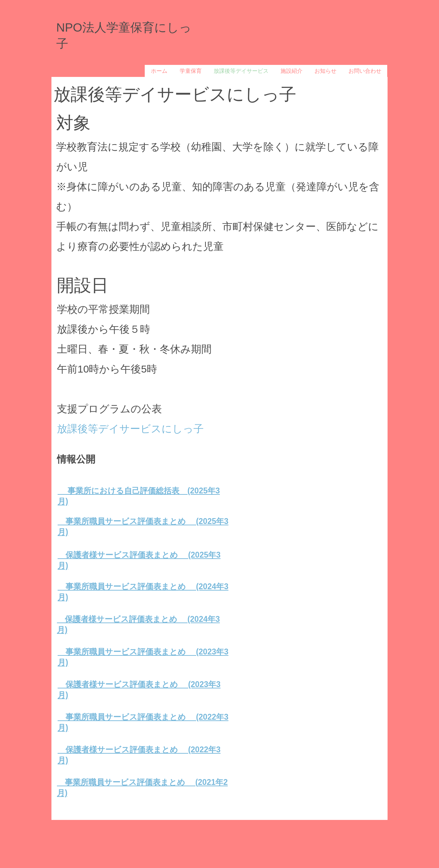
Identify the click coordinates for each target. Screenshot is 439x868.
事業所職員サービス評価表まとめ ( (127, 782)
